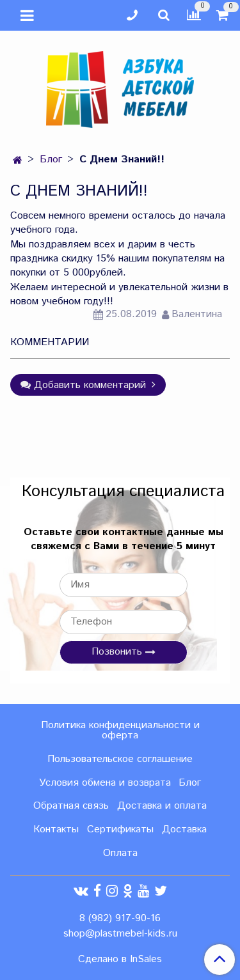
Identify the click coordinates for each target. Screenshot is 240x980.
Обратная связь (71, 806)
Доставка (184, 829)
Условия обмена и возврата (105, 783)
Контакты (56, 829)
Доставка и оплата (162, 806)
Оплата (120, 853)
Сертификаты (120, 829)
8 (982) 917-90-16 (120, 918)
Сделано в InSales (120, 960)
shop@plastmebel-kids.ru (120, 934)
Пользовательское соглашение (120, 759)
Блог (51, 159)
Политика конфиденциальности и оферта (120, 730)
